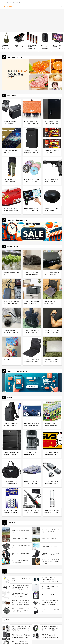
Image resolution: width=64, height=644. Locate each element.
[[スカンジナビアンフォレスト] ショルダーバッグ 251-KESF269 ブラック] (12, 469)
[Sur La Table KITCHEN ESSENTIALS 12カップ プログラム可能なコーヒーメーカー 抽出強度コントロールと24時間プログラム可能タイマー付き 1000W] (32, 440)
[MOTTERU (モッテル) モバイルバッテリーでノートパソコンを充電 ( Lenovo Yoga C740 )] (12, 289)
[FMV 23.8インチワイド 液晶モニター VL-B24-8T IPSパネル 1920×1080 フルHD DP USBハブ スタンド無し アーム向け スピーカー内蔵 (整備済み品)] (32, 411)
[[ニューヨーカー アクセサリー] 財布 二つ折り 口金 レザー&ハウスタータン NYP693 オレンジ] (32, 109)
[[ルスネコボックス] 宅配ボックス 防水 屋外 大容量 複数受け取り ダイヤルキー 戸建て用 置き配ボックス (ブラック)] (52, 109)
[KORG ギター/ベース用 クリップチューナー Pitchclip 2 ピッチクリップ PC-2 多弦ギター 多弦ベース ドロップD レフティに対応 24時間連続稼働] (19, 38)
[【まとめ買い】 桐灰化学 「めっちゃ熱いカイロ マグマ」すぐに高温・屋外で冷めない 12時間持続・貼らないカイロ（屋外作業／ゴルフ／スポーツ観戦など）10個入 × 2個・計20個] (52, 138)
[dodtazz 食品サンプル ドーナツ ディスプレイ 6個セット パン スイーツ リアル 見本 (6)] (32, 167)
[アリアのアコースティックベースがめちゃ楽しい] (32, 318)
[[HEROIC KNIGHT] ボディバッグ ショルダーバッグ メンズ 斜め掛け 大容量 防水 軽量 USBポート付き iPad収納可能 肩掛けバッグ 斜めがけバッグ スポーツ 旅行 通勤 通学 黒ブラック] (12, 411)
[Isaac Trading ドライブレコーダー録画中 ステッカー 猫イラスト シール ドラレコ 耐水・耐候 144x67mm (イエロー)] (52, 440)
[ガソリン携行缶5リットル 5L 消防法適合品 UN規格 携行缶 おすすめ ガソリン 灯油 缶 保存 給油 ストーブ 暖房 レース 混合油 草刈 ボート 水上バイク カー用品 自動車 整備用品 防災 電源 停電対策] (12, 196)
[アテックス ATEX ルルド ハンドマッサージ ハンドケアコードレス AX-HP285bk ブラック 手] (52, 196)
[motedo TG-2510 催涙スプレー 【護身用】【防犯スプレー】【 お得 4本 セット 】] (32, 38)
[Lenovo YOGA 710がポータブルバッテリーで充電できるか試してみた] (52, 347)
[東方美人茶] (12, 347)
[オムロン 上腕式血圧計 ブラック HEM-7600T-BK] (52, 260)
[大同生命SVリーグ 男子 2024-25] (12, 138)
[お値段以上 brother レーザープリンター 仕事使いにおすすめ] (32, 289)
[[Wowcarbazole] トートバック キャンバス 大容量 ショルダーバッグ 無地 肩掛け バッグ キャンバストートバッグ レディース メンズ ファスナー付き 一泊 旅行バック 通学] (6, 38)
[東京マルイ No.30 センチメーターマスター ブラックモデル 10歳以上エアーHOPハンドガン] (52, 167)
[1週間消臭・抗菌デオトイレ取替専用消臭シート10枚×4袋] (52, 411)
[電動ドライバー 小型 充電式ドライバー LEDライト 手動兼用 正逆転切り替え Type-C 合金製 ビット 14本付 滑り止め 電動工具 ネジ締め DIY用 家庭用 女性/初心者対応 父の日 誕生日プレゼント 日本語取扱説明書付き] (32, 498)
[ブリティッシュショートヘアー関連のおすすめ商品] (32, 260)
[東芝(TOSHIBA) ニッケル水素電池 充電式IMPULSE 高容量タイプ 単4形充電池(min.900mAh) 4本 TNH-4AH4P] (12, 498)
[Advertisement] (32, 20)
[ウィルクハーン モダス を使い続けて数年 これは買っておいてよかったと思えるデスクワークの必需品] (52, 289)
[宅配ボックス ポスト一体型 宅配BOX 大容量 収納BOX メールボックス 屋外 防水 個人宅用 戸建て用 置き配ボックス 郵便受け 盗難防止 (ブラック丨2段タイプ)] (32, 138)
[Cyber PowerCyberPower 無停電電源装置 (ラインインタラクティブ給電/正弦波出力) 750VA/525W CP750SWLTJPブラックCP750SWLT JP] (45, 38)
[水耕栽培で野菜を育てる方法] (12, 260)
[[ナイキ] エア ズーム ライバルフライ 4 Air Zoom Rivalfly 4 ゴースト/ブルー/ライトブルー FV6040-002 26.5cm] (32, 469)
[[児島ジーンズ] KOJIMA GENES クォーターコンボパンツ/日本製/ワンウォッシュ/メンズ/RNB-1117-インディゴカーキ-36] (12, 167)
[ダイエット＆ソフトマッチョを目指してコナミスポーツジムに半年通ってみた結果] (52, 318)
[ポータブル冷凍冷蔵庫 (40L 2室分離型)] (12, 109)
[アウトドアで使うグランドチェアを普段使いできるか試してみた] (32, 347)
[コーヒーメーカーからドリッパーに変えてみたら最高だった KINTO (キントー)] (12, 318)
